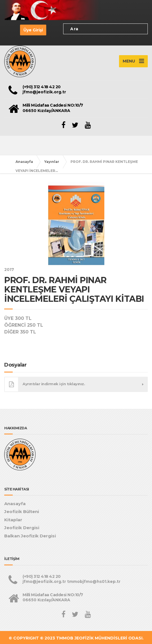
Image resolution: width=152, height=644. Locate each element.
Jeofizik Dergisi (22, 528)
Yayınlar (52, 162)
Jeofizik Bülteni (22, 511)
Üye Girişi (33, 30)
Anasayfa (24, 162)
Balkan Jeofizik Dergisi (30, 536)
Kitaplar (13, 520)
